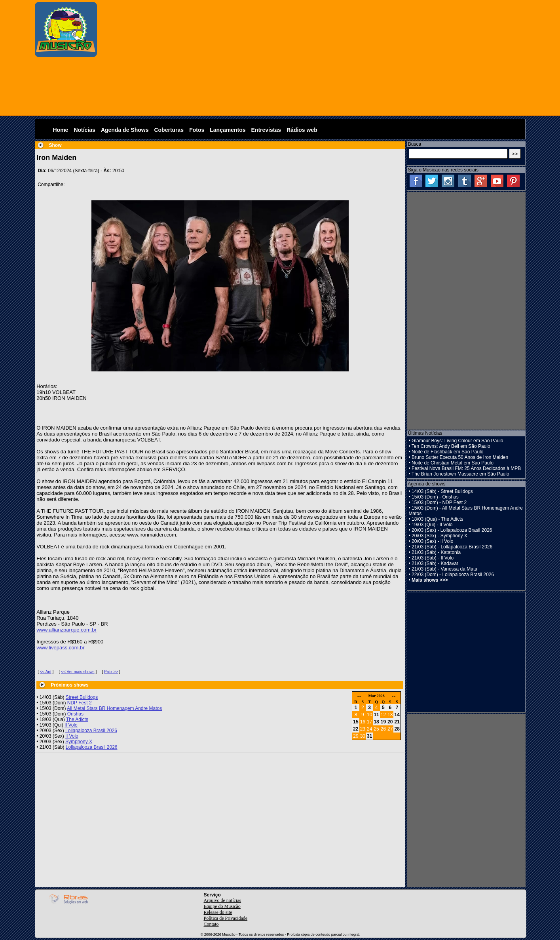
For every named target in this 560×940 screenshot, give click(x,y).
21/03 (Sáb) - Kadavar (435, 563)
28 (397, 729)
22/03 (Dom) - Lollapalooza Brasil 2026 (453, 575)
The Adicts (77, 719)
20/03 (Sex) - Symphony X (439, 536)
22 (356, 729)
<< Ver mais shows (78, 672)
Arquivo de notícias (223, 900)
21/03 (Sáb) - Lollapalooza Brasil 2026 (452, 547)
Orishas (75, 714)
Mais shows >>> (430, 580)
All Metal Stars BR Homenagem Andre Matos (114, 708)
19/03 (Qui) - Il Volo (432, 525)
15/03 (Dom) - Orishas (435, 497)
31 (369, 736)
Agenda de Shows (125, 130)
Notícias (84, 130)
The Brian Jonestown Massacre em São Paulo (460, 474)
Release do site (218, 912)
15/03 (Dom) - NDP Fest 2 (439, 502)
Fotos (197, 130)
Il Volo (71, 725)
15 (356, 722)
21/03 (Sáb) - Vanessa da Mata (444, 569)
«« (359, 696)
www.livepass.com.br (60, 648)
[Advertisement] (313, 57)
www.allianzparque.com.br (66, 630)
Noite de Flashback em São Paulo (447, 452)
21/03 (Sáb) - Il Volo (433, 558)
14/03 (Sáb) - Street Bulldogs (442, 491)
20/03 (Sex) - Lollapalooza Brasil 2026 (452, 530)
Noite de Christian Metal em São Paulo (453, 463)
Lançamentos (228, 130)
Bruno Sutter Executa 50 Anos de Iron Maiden (460, 457)
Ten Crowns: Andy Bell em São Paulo (451, 446)
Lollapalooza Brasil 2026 (91, 731)
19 (383, 722)
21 (397, 722)
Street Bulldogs (82, 697)
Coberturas (169, 130)
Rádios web (302, 130)
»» (393, 696)
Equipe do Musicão (222, 906)
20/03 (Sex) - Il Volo (432, 541)
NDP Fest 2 (80, 703)
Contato (211, 924)
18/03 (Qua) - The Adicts (438, 519)
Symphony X (79, 742)
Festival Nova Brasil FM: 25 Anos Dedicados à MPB (466, 468)
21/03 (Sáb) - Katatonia (436, 552)
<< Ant (46, 672)
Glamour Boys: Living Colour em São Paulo (457, 441)
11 (376, 715)
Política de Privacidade (226, 918)
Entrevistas (266, 130)
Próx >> (111, 672)
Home (61, 130)
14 (397, 715)
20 (390, 722)
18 (376, 722)
